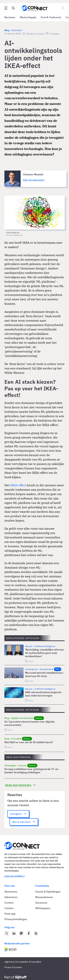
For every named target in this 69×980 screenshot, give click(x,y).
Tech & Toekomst (51, 17)
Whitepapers (43, 908)
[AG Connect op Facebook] (29, 933)
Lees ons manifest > (15, 876)
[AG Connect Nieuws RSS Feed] (36, 933)
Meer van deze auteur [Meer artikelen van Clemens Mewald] (34, 180)
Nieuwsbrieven (44, 897)
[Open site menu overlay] (6, 8)
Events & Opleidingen (48, 892)
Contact (9, 903)
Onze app (10, 914)
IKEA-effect (19, 485)
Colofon (9, 908)
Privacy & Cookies (13, 967)
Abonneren (11, 892)
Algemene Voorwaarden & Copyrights (23, 962)
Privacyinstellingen (16, 919)
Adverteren (11, 897)
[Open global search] (13, 8)
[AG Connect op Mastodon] (21, 933)
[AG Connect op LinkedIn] (14, 933)
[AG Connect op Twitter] (7, 933)
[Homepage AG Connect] (35, 8)
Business (10, 17)
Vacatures (41, 903)
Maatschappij (28, 17)
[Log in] (63, 8)
